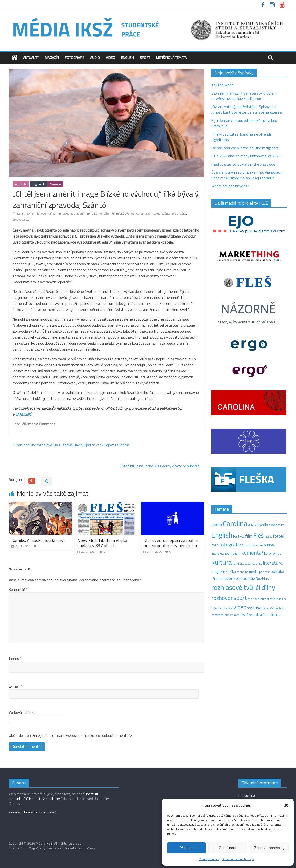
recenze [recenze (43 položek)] (230, 578)
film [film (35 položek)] (249, 536)
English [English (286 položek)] (222, 535)
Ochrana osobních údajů (238, 859)
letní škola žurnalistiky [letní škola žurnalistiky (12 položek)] (247, 563)
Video (110, 57)
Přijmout (187, 848)
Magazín (52, 57)
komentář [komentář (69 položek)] (252, 553)
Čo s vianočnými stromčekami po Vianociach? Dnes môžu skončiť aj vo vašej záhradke (247, 175)
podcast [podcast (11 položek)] (264, 572)
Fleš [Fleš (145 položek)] (258, 535)
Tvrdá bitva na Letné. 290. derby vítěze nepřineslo (162, 466)
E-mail (15, 686)
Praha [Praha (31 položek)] (217, 579)
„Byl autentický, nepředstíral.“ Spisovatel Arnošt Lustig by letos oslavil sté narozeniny (247, 110)
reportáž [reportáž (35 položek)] (247, 578)
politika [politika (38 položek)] (277, 571)
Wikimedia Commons (39, 424)
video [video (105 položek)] (240, 607)
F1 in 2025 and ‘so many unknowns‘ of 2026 (246, 156)
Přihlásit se (247, 795)
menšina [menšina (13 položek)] (242, 572)
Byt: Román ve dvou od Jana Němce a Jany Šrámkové (244, 123)
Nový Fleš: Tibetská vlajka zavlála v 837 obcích (102, 543)
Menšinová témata (171, 57)
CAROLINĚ (23, 414)
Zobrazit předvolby (269, 848)
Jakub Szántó (162, 214)
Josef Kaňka (48, 214)
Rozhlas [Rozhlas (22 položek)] (262, 579)
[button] (286, 805)
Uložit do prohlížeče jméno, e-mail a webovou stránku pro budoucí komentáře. (71, 736)
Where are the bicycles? (230, 186)
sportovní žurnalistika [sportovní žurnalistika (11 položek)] (262, 599)
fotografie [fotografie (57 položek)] (230, 544)
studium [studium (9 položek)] (281, 599)
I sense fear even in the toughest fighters (245, 148)
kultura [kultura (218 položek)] (222, 562)
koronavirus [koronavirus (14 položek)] (273, 553)
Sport (145, 57)
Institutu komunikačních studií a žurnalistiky (53, 796)
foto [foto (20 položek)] (215, 545)
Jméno (15, 659)
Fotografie (74, 57)
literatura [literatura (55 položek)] (273, 563)
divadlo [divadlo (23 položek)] (262, 525)
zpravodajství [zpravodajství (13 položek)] (220, 615)
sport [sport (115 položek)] (240, 598)
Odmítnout (228, 848)
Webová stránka (22, 713)
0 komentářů (98, 214)
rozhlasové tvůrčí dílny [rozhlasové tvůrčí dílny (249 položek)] (243, 587)
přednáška (179, 214)
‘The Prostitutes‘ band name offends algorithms (242, 137)
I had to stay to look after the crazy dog (243, 164)
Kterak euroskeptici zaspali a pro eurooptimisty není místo (171, 543)
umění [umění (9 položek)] (229, 608)
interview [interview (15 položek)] (218, 553)
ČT (150, 214)
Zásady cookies (209, 859)
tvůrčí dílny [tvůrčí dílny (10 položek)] (218, 608)
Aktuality (31, 57)
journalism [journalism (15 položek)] (233, 553)
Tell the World (222, 85)
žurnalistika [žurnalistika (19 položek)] (271, 615)
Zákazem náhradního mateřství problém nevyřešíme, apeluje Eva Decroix (244, 96)
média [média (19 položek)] (254, 572)
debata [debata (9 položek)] (252, 525)
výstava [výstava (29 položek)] (254, 608)
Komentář (18, 590)
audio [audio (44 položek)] (217, 524)
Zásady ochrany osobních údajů (33, 812)
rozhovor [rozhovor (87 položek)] (222, 598)
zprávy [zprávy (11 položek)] (234, 615)
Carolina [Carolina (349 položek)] (235, 523)
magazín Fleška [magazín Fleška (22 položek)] (224, 571)
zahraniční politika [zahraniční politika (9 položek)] (273, 608)
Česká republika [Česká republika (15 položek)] (251, 615)
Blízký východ (125, 214)
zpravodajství (21, 220)
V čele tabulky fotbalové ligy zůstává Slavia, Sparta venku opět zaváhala (69, 445)
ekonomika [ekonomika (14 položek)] (276, 525)
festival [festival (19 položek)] (239, 536)
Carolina (141, 214)
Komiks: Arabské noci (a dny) (38, 540)
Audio (95, 57)
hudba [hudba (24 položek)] (269, 545)
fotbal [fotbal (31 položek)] (278, 536)
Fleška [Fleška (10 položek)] (268, 536)
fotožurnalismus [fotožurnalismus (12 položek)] (252, 545)
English (127, 57)
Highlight (38, 184)
